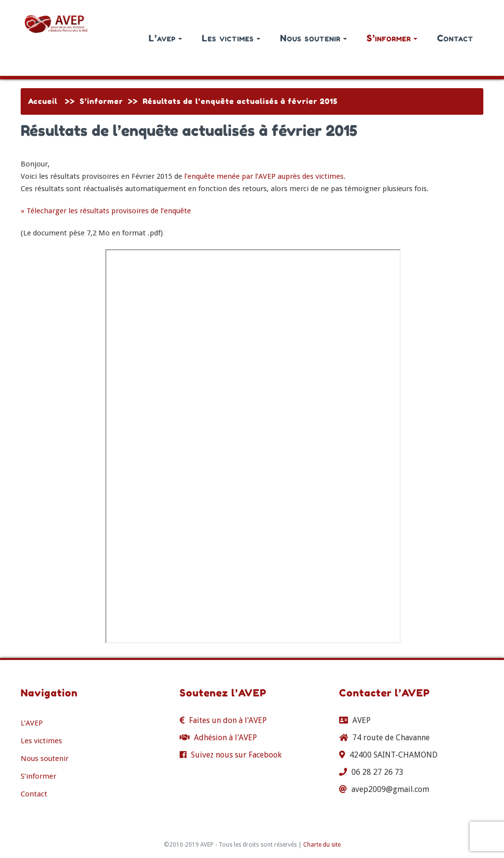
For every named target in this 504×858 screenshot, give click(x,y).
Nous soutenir (314, 38)
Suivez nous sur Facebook (236, 755)
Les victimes (231, 38)
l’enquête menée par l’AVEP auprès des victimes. (265, 176)
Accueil (43, 101)
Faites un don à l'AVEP (228, 720)
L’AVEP (32, 723)
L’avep (165, 38)
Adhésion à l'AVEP (225, 738)
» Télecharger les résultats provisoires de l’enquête (106, 211)
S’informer (392, 38)
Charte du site (322, 845)
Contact (455, 38)
